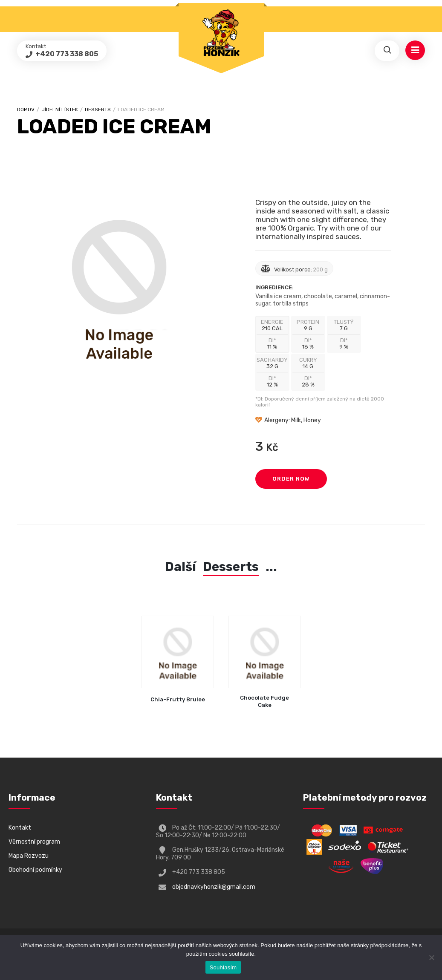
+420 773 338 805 (66, 54)
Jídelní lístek (60, 110)
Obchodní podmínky (35, 870)
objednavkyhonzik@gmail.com (214, 887)
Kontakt (20, 828)
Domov (26, 110)
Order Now (291, 479)
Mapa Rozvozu (29, 856)
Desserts (98, 110)
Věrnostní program (34, 842)
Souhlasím (223, 967)
